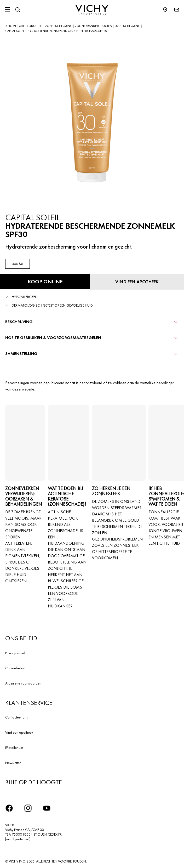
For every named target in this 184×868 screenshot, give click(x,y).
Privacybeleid (15, 653)
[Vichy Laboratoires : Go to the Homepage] (92, 10)
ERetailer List (14, 748)
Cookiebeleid (15, 668)
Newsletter (13, 763)
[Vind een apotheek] (137, 282)
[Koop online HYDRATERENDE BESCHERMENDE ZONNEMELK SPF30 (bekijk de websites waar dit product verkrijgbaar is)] (45, 281)
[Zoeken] (18, 10)
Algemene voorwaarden (23, 683)
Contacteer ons (16, 717)
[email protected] (18, 839)
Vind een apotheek (19, 732)
